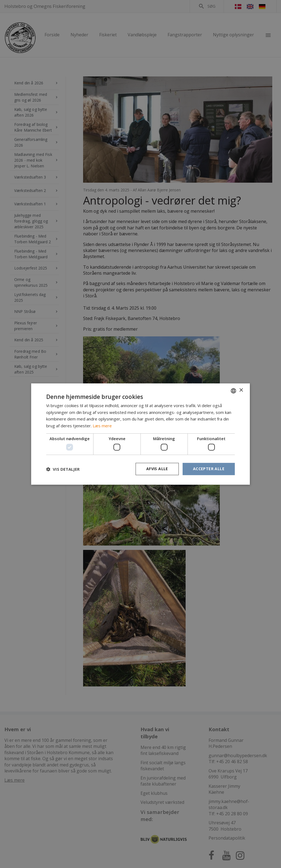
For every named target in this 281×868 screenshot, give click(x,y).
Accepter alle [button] (209, 469)
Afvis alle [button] (157, 469)
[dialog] (140, 434)
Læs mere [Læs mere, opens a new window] (102, 426)
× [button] (241, 390)
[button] (63, 469)
